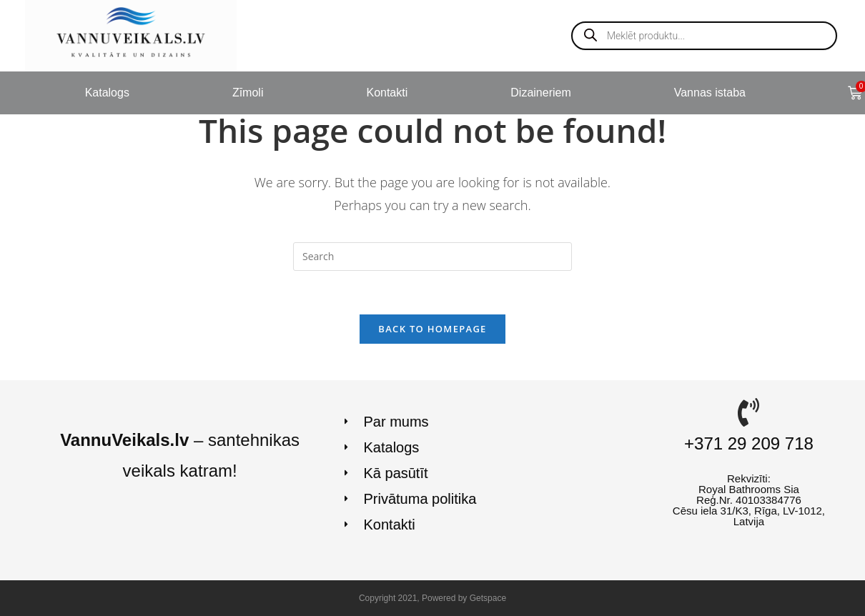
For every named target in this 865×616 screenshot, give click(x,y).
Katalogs (107, 93)
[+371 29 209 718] (748, 412)
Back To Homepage (432, 329)
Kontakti (387, 93)
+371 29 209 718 (749, 443)
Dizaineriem (540, 93)
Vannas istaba (710, 93)
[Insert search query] (432, 257)
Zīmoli (248, 93)
